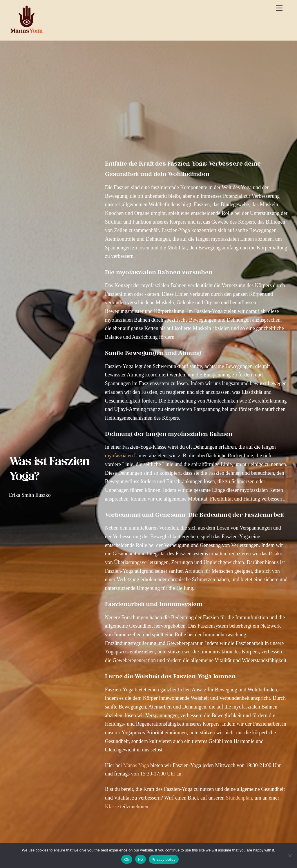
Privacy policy (164, 859)
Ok (127, 859)
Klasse (112, 807)
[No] (290, 856)
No (141, 859)
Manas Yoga (136, 765)
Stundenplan (239, 798)
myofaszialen (119, 456)
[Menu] (279, 8)
